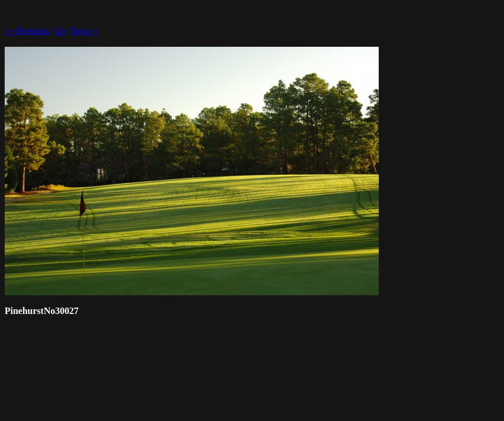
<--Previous (27, 31)
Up (60, 31)
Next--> (85, 31)
